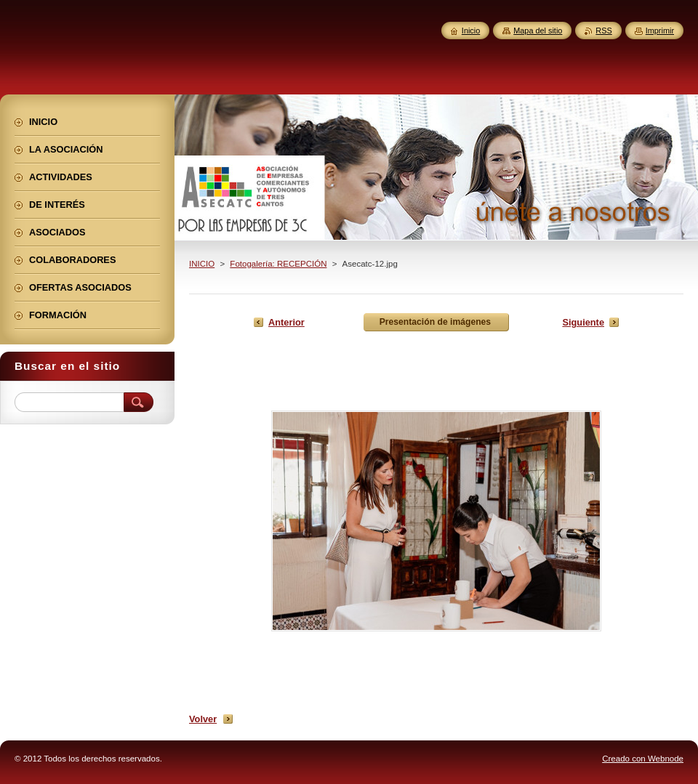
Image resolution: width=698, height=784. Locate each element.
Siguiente (583, 322)
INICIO (202, 264)
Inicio (471, 31)
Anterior (286, 322)
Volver (203, 719)
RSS (603, 31)
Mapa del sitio (538, 31)
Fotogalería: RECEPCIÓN (278, 264)
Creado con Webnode (643, 759)
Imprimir (660, 31)
